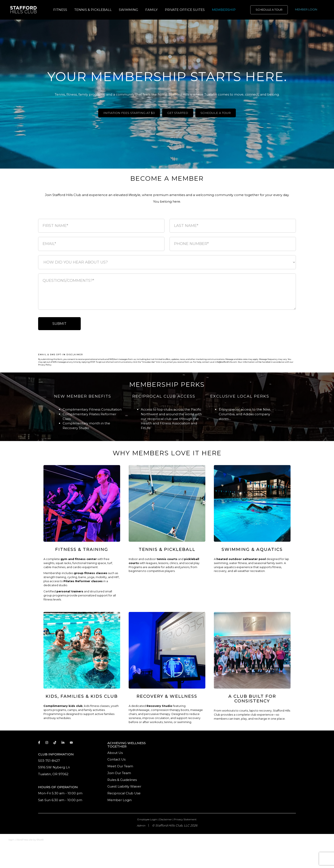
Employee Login (147, 819)
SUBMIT (59, 324)
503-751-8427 (49, 761)
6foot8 (40, 840)
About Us (115, 753)
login (11, 840)
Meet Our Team (120, 766)
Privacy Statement (185, 819)
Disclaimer (166, 819)
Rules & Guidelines (122, 780)
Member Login (119, 800)
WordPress (22, 840)
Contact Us (116, 759)
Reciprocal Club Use (124, 793)
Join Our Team (119, 773)
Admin (141, 826)
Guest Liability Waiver (125, 786)
